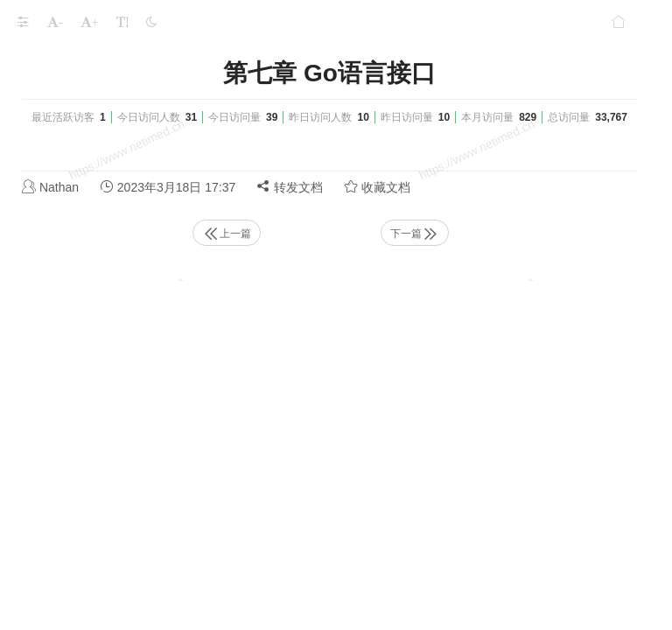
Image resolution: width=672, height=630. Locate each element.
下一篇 (415, 234)
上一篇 (227, 234)
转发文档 (290, 187)
